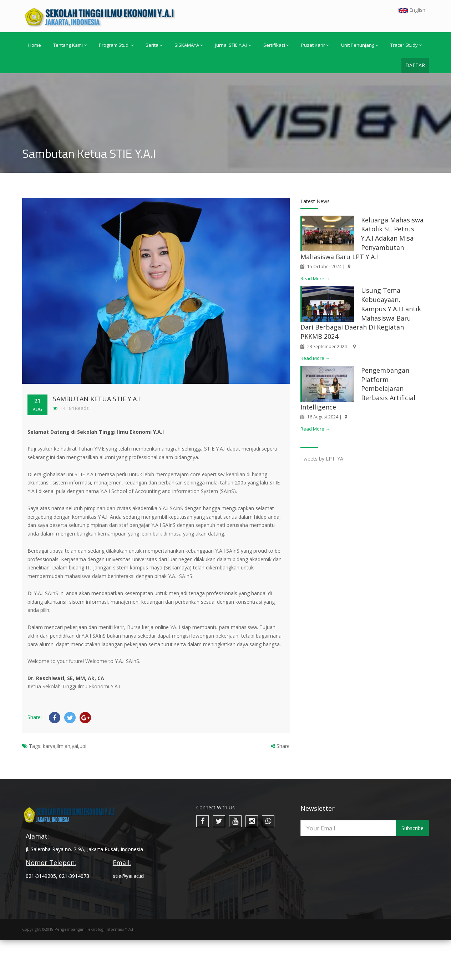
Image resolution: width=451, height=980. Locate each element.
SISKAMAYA (189, 45)
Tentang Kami (70, 45)
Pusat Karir (315, 45)
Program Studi (116, 45)
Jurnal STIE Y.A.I (233, 45)
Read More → (315, 278)
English (412, 10)
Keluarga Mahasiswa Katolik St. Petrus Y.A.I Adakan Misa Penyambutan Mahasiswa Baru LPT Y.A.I (362, 238)
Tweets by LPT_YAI (323, 459)
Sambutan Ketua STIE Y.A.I (96, 399)
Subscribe (412, 828)
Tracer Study (406, 45)
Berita (154, 45)
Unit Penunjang (360, 45)
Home (35, 45)
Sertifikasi (276, 45)
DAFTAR (415, 65)
